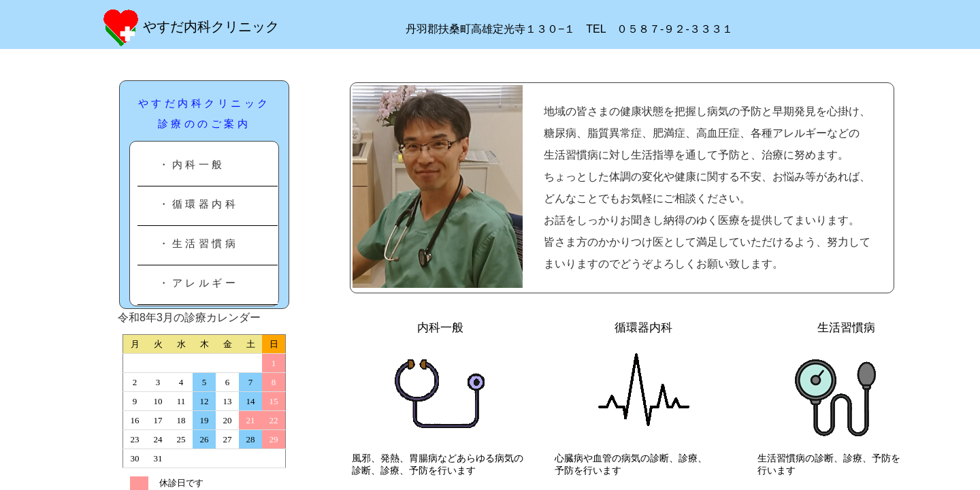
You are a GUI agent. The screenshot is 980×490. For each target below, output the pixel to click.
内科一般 (440, 328)
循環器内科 (655, 328)
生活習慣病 (864, 328)
